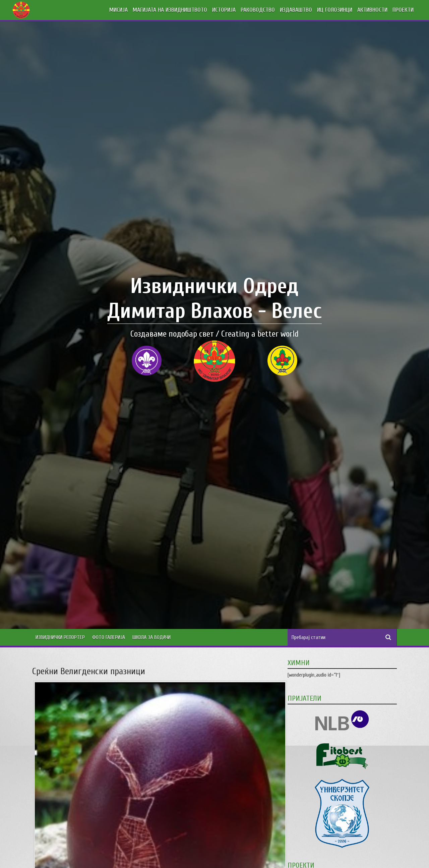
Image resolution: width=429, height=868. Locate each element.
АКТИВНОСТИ (372, 10)
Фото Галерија (109, 637)
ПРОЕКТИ (403, 10)
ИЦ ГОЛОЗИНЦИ (335, 10)
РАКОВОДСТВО (258, 10)
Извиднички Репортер (60, 637)
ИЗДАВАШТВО (296, 10)
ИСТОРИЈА (224, 10)
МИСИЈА (118, 10)
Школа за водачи (151, 637)
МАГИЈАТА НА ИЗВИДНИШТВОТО (170, 10)
